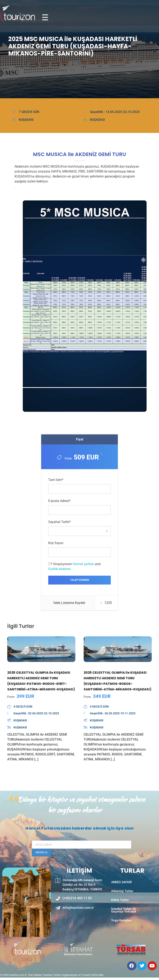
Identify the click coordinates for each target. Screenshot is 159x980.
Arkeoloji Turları (122, 895)
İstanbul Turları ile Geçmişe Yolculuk (124, 918)
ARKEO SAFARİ (121, 884)
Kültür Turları (120, 905)
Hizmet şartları (83, 565)
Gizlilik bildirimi (59, 570)
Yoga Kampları (121, 931)
